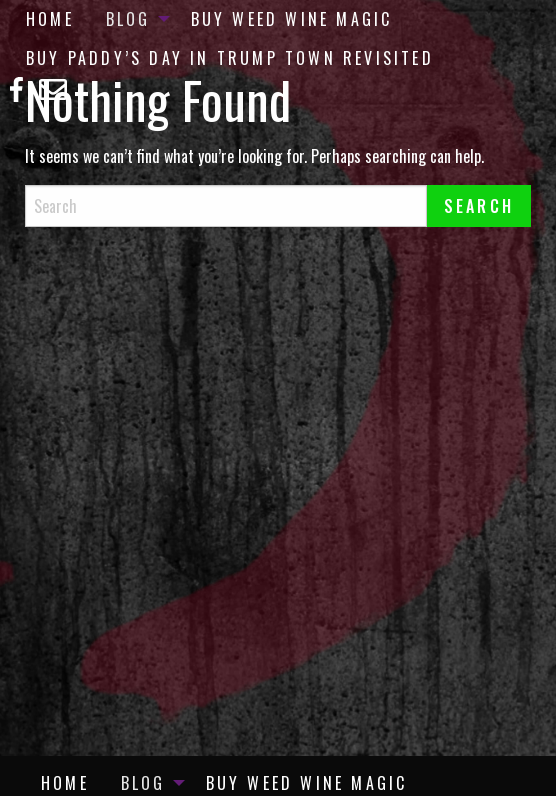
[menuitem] (50, 19)
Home (50, 19)
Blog (128, 19)
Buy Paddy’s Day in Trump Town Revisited (230, 58)
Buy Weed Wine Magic (292, 19)
